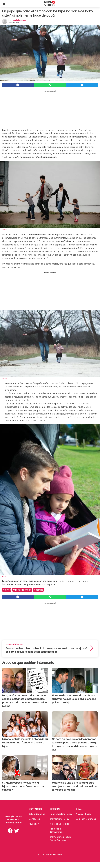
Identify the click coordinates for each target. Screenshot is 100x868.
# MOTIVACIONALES (22, 590)
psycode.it (34, 824)
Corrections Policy (60, 819)
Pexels (4, 230)
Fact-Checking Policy (61, 814)
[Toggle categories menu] (4, 4)
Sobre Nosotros (37, 814)
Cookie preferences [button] (86, 819)
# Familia (38, 590)
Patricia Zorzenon (19, 20)
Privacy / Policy (83, 814)
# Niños (7, 590)
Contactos (34, 819)
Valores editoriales (60, 824)
